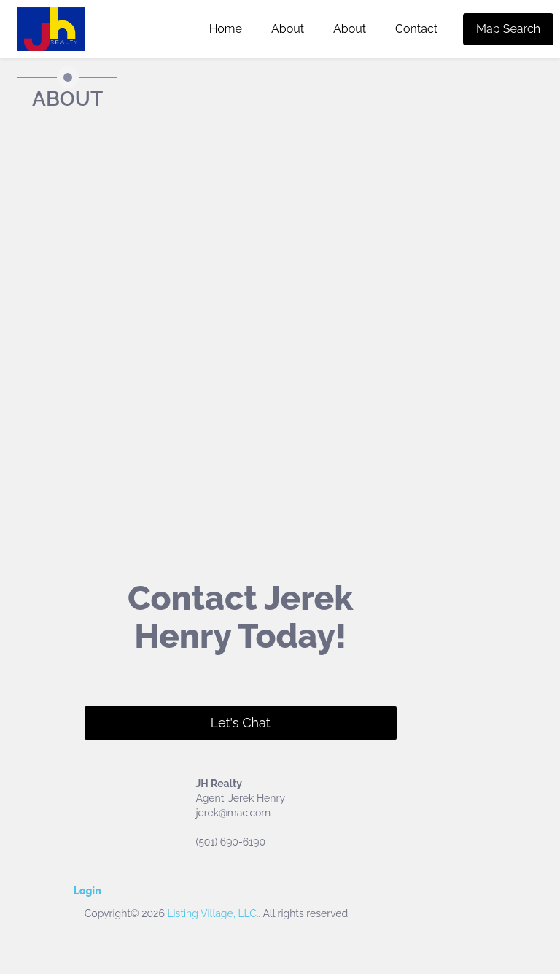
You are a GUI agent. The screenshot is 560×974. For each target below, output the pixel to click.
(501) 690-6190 (230, 842)
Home (226, 29)
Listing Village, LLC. (213, 913)
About (288, 29)
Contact (416, 29)
